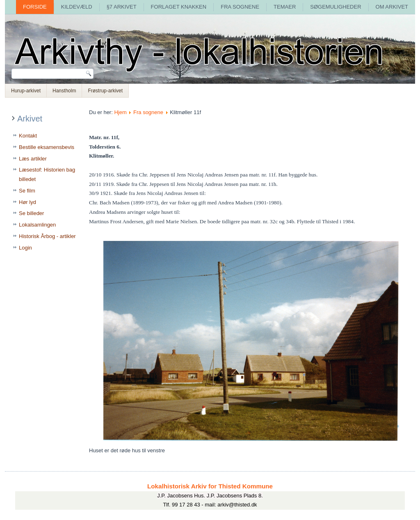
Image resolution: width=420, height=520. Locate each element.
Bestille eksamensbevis (47, 147)
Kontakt (28, 136)
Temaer (285, 7)
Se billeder (31, 213)
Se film (27, 191)
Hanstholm (64, 91)
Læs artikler (33, 159)
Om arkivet (392, 7)
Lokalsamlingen (37, 225)
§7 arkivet (122, 7)
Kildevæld (77, 7)
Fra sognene (240, 7)
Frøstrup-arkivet (105, 91)
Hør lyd (27, 202)
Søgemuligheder (336, 7)
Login (25, 248)
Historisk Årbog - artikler (47, 236)
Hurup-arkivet (26, 91)
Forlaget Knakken (179, 7)
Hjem (120, 112)
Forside (35, 7)
